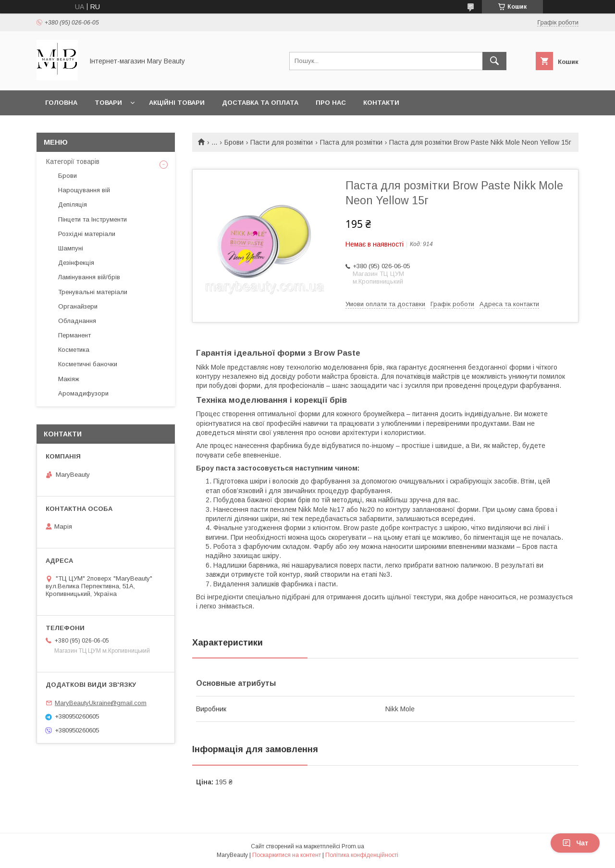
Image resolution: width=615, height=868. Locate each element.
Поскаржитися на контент (287, 855)
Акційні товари (177, 103)
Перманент (74, 335)
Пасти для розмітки (282, 142)
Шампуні (71, 248)
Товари (108, 103)
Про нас (331, 103)
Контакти (381, 103)
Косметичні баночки (88, 364)
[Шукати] (494, 61)
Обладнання (77, 321)
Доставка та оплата (260, 103)
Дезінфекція (76, 263)
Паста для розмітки (351, 142)
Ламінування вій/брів (89, 277)
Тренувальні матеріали (93, 292)
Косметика (74, 350)
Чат (575, 843)
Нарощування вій (84, 190)
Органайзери (78, 306)
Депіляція (73, 205)
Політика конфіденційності (362, 855)
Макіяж (69, 379)
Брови (234, 142)
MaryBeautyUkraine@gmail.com (101, 703)
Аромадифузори (83, 393)
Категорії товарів (73, 161)
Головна (61, 103)
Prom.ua (353, 846)
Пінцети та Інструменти (92, 219)
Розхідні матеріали (87, 234)
